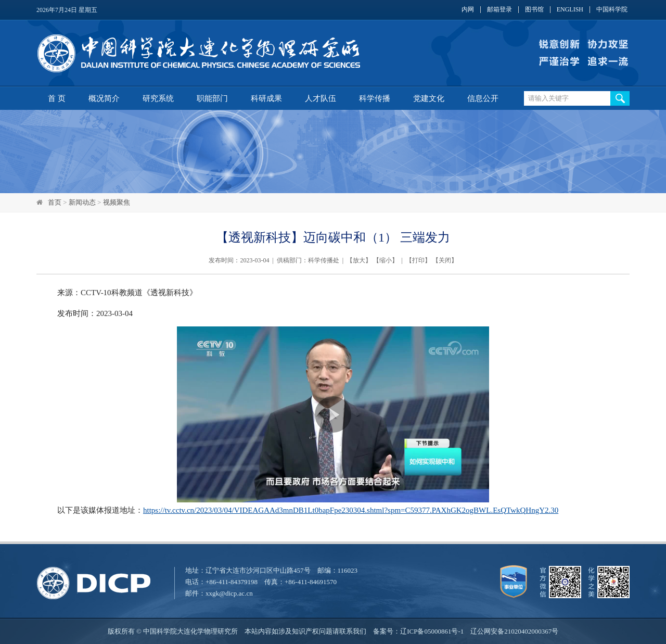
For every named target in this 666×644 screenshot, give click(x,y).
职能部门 (212, 98)
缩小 (386, 260)
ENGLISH (570, 10)
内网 (468, 10)
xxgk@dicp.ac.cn (229, 593)
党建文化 (429, 98)
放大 (359, 260)
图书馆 (534, 10)
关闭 (445, 260)
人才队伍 (321, 98)
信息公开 (483, 98)
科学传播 (375, 98)
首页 (55, 202)
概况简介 (104, 98)
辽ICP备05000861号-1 (432, 631)
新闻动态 (82, 202)
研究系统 (158, 98)
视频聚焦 (117, 202)
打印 (418, 260)
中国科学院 (612, 10)
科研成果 (266, 98)
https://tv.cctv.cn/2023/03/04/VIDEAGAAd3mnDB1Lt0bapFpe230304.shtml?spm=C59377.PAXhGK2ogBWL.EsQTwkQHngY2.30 (351, 510)
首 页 (57, 98)
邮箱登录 (499, 10)
